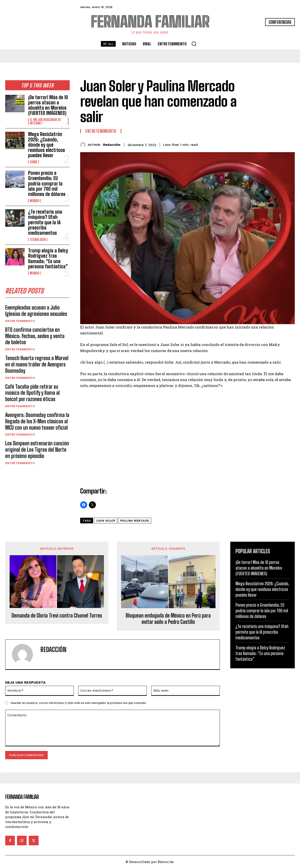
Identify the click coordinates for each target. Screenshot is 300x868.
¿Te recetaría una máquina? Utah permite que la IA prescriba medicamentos (45, 222)
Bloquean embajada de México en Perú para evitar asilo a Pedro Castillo (168, 619)
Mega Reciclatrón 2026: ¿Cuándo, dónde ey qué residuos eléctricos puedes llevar (47, 145)
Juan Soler (106, 521)
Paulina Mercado (135, 521)
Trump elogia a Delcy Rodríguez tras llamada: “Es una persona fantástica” (48, 259)
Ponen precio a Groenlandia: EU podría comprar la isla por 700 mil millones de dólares (47, 184)
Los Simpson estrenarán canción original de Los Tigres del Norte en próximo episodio (37, 450)
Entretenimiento (20, 321)
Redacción (112, 145)
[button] (194, 44)
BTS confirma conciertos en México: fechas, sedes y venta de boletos (35, 336)
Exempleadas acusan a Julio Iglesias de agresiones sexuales (36, 311)
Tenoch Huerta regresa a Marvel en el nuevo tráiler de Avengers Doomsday (37, 365)
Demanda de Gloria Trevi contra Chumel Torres (57, 616)
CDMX (33, 162)
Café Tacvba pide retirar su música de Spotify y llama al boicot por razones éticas (32, 393)
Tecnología (38, 240)
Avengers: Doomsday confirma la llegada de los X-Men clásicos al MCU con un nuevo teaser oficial (37, 421)
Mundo (35, 201)
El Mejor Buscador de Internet (45, 121)
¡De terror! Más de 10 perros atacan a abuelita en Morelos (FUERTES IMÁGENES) (48, 105)
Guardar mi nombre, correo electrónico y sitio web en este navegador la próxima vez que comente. (79, 703)
